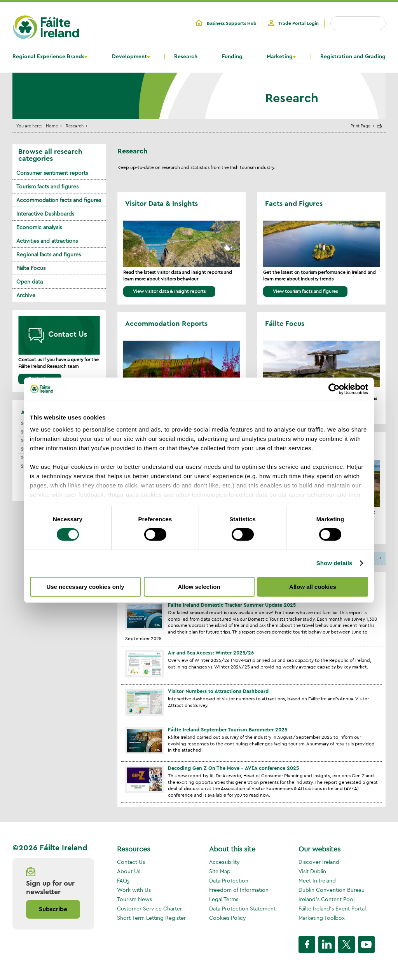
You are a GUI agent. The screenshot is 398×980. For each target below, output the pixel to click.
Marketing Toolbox (322, 918)
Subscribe (53, 909)
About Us (129, 871)
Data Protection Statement (242, 909)
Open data (30, 282)
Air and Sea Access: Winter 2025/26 (211, 653)
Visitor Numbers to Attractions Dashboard (218, 691)
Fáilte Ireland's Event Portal (332, 909)
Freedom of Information (239, 890)
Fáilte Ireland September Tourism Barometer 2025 (228, 730)
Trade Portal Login (298, 23)
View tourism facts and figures (305, 291)
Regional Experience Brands (48, 57)
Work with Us (134, 890)
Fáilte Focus (31, 268)
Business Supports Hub (232, 23)
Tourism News (134, 899)
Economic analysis (39, 227)
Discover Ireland (319, 862)
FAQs (123, 881)
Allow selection (199, 587)
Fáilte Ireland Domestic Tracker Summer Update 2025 (232, 605)
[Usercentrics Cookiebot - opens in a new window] (334, 389)
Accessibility (224, 862)
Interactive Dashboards (45, 214)
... (376, 558)
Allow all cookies (313, 587)
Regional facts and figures (49, 254)
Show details (334, 563)
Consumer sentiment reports (52, 173)
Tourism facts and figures (47, 186)
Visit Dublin (312, 871)
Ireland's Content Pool (326, 899)
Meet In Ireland (317, 881)
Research (186, 57)
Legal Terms (224, 899)
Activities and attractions (47, 241)
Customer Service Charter (149, 909)
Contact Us (131, 862)
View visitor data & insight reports (169, 291)
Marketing (280, 57)
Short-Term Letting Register (151, 918)
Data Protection (229, 881)
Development (129, 57)
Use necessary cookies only (85, 587)
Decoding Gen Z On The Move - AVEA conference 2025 (233, 768)
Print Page (360, 126)
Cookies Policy (228, 918)
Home (52, 126)
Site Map (220, 871)
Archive (26, 295)
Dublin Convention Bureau (332, 890)
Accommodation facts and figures (59, 200)
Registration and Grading (353, 57)
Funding (232, 57)
